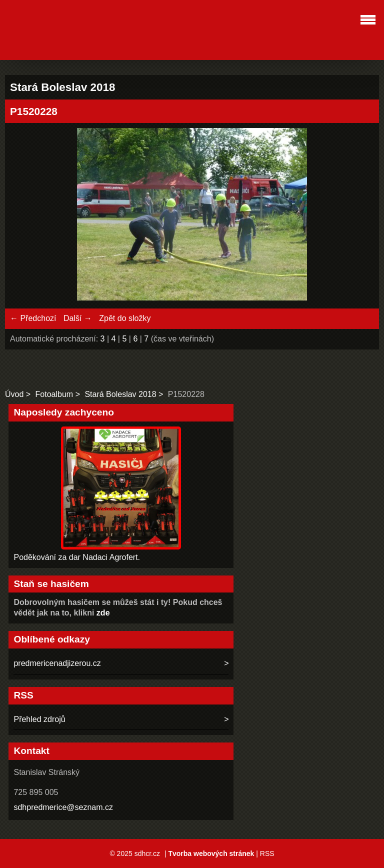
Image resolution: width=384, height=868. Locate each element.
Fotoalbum (54, 394)
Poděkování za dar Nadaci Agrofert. (77, 557)
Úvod (14, 394)
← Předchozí (33, 318)
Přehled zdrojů (39, 719)
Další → (78, 318)
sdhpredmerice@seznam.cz (63, 807)
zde (103, 613)
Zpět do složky (125, 318)
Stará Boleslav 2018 (120, 394)
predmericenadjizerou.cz (57, 663)
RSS (267, 853)
